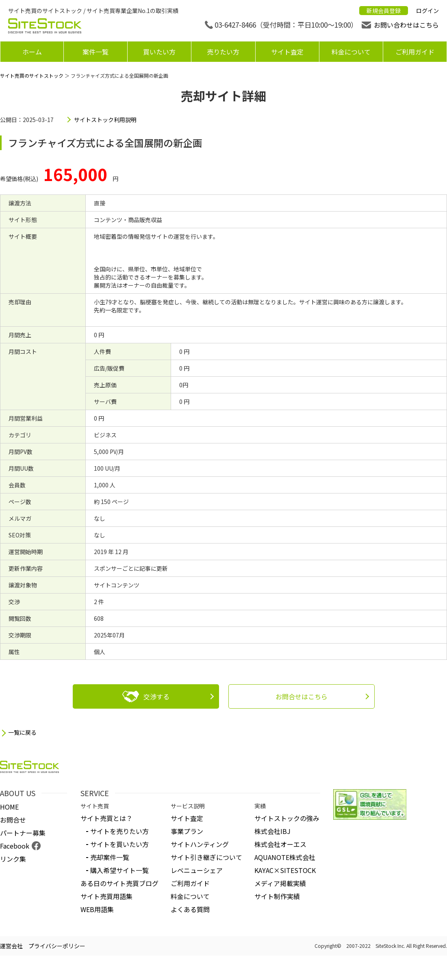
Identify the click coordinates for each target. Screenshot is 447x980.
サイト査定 (287, 52)
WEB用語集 (97, 909)
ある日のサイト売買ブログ (119, 883)
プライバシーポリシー (57, 946)
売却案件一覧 (110, 857)
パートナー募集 (23, 833)
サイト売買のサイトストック (32, 75)
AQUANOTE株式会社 (285, 857)
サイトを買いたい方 (119, 844)
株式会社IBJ (272, 831)
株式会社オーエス (280, 844)
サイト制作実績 (277, 896)
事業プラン (187, 831)
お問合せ (13, 820)
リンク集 (13, 859)
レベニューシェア (197, 870)
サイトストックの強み (287, 818)
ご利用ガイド (415, 52)
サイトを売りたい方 (119, 831)
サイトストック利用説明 (105, 120)
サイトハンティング (200, 844)
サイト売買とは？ (106, 818)
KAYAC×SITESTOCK (285, 870)
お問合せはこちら (302, 696)
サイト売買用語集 (106, 896)
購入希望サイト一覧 (119, 870)
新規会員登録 (384, 11)
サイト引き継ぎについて (206, 857)
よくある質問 (190, 909)
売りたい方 (223, 52)
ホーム (32, 52)
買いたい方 (159, 52)
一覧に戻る (22, 732)
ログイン (427, 11)
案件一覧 (95, 52)
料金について (351, 52)
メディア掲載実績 (280, 883)
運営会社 (11, 946)
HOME (9, 807)
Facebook (15, 846)
